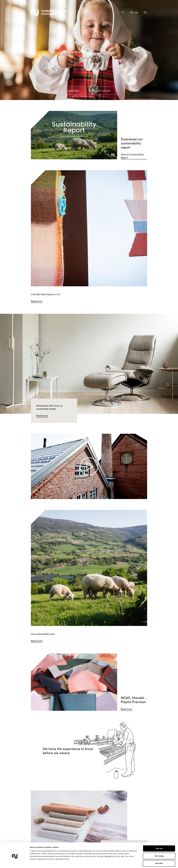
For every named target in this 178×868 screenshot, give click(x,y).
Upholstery (73, 91)
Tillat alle (159, 840)
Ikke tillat (159, 855)
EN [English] (136, 12)
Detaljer (121, 864)
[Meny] (145, 12)
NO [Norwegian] (132, 12)
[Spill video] (89, 466)
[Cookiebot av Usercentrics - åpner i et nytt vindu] (15, 864)
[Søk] (123, 12)
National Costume (101, 91)
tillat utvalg (159, 848)
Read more (37, 301)
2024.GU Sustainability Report (132, 156)
